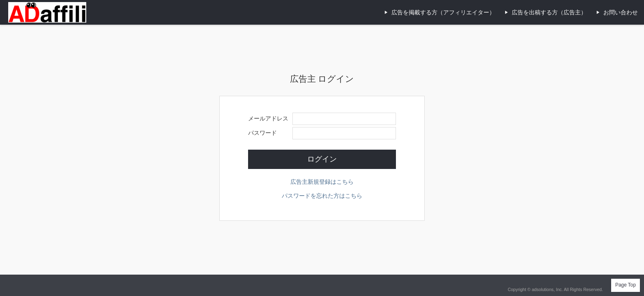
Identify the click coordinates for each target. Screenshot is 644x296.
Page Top (626, 285)
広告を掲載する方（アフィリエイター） (443, 12)
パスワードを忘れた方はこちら (322, 196)
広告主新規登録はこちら (322, 182)
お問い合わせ (621, 12)
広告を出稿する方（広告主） (549, 12)
